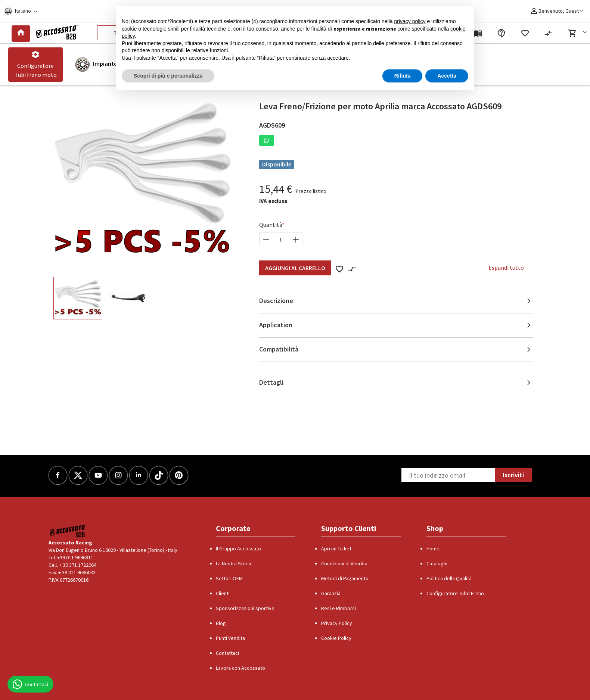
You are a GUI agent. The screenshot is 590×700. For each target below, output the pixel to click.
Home (433, 549)
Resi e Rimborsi (339, 608)
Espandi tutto (506, 268)
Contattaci (227, 653)
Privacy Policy (337, 623)
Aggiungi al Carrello (295, 268)
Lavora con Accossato (240, 668)
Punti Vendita (230, 638)
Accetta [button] (447, 76)
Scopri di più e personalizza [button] (168, 76)
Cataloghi (437, 563)
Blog (221, 623)
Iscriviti (513, 475)
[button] (579, 33)
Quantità (271, 225)
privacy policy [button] (410, 21)
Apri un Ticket (336, 549)
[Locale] (26, 11)
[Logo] (55, 33)
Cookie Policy (336, 638)
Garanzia (331, 593)
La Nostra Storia (234, 563)
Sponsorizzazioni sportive (245, 608)
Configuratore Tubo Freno (455, 593)
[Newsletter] (448, 475)
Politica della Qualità (449, 578)
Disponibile (277, 164)
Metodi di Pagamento (345, 578)
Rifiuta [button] (403, 76)
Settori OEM (229, 578)
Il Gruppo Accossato (238, 549)
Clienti (223, 593)
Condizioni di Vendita (344, 563)
